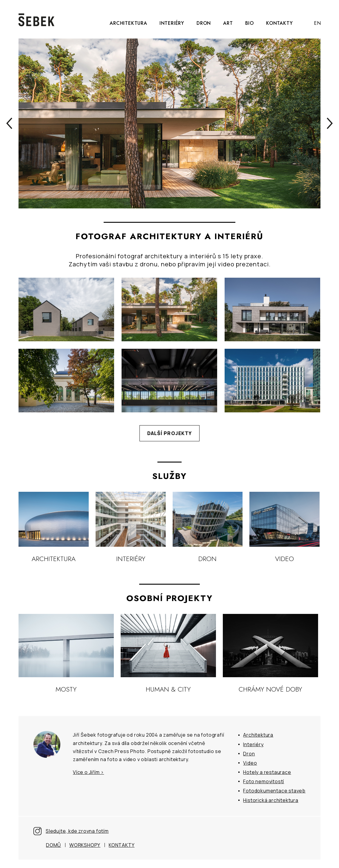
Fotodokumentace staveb (274, 791)
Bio (250, 23)
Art (228, 23)
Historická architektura (271, 800)
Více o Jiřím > (88, 772)
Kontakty (279, 23)
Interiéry (172, 23)
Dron (204, 23)
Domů (53, 845)
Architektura (128, 23)
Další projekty (170, 433)
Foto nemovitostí (264, 781)
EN (317, 23)
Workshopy (85, 845)
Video (250, 763)
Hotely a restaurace (267, 772)
